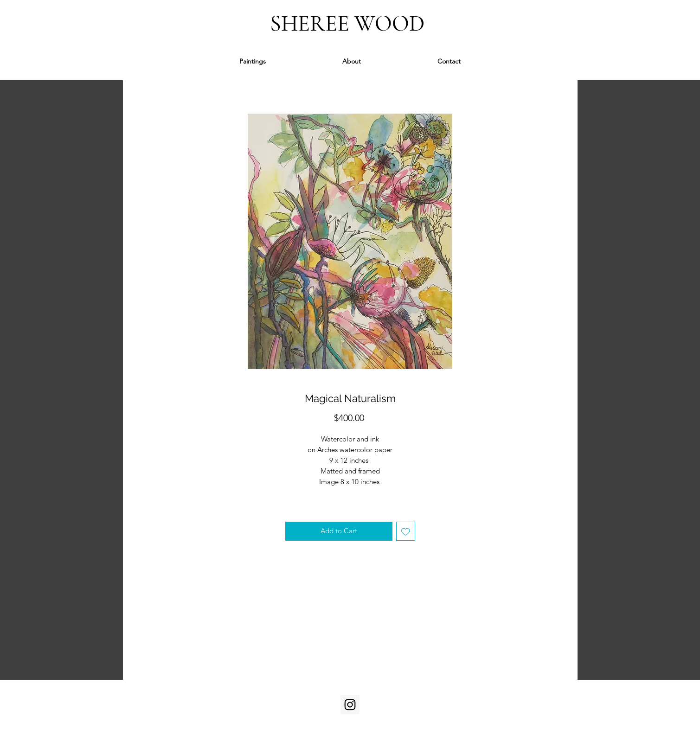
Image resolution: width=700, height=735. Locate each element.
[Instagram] (350, 705)
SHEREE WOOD (350, 24)
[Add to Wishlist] (406, 531)
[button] (253, 61)
